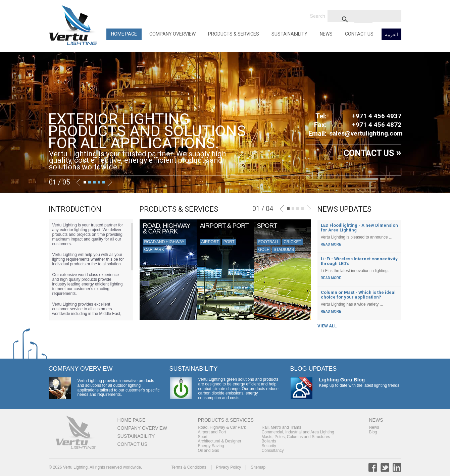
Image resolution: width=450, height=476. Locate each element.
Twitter (385, 467)
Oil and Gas (209, 451)
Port (229, 242)
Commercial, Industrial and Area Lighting (298, 432)
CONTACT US (372, 153)
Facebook (373, 467)
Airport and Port (212, 432)
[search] (363, 19)
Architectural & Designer (220, 441)
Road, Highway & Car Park (222, 427)
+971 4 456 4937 (377, 116)
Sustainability (289, 34)
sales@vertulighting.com (366, 133)
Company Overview (172, 34)
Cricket (292, 242)
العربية (391, 35)
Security (269, 446)
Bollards (269, 441)
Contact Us (359, 34)
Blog (373, 432)
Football (269, 242)
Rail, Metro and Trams (282, 427)
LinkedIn (397, 467)
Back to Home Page (74, 25)
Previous (78, 182)
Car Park (154, 250)
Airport (210, 242)
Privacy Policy (229, 467)
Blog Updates (314, 369)
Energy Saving (211, 446)
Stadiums (284, 250)
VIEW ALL (327, 326)
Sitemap (258, 467)
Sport (203, 437)
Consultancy (273, 451)
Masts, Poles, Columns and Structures (296, 437)
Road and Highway (164, 242)
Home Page (124, 34)
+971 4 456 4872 (377, 125)
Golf (264, 250)
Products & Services (234, 34)
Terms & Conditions (189, 467)
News (326, 34)
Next (110, 182)
